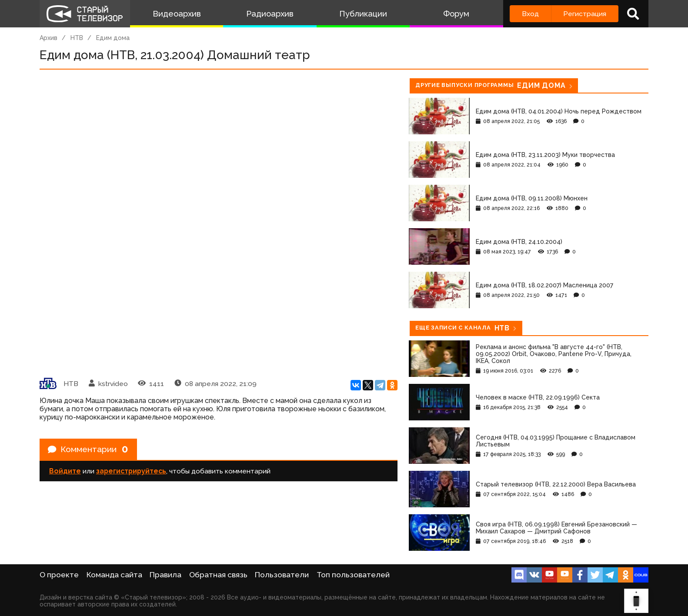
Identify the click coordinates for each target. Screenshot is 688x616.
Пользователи (282, 575)
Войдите (65, 472)
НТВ (77, 38)
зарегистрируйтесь (131, 472)
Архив (48, 38)
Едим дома (113, 38)
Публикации (363, 14)
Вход (530, 14)
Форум (456, 14)
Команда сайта (114, 575)
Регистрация (585, 14)
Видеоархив (177, 14)
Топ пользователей (353, 575)
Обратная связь (218, 575)
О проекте (59, 575)
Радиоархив (270, 14)
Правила (165, 575)
